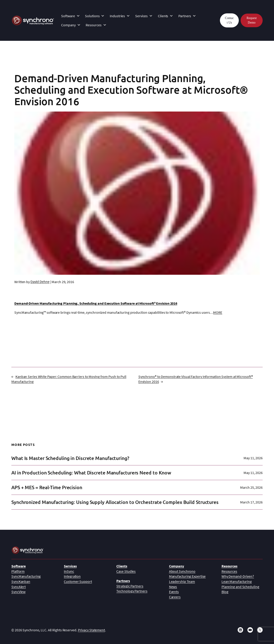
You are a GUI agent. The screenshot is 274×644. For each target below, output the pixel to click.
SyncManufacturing (26, 576)
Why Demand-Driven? (238, 576)
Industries (120, 16)
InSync (69, 571)
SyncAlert (19, 587)
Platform (18, 571)
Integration (72, 576)
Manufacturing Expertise (187, 576)
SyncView (18, 592)
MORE (218, 312)
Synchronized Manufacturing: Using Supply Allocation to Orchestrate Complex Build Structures (115, 502)
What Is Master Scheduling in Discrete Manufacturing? (70, 458)
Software (70, 16)
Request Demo (252, 20)
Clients (166, 16)
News (173, 587)
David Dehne (40, 282)
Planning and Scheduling (240, 587)
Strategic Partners (130, 586)
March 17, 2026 (251, 502)
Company (71, 25)
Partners (187, 16)
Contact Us (229, 20)
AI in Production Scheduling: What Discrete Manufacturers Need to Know (91, 473)
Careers (175, 597)
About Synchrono (182, 571)
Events (174, 592)
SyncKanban (21, 581)
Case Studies (126, 571)
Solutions (95, 16)
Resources (96, 25)
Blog (225, 592)
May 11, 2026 (253, 458)
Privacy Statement (91, 630)
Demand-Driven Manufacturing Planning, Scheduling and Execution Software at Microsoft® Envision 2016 (96, 303)
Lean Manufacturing (237, 581)
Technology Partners (132, 591)
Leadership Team (182, 581)
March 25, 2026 (251, 487)
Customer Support (78, 581)
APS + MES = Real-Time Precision (47, 487)
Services (144, 16)
